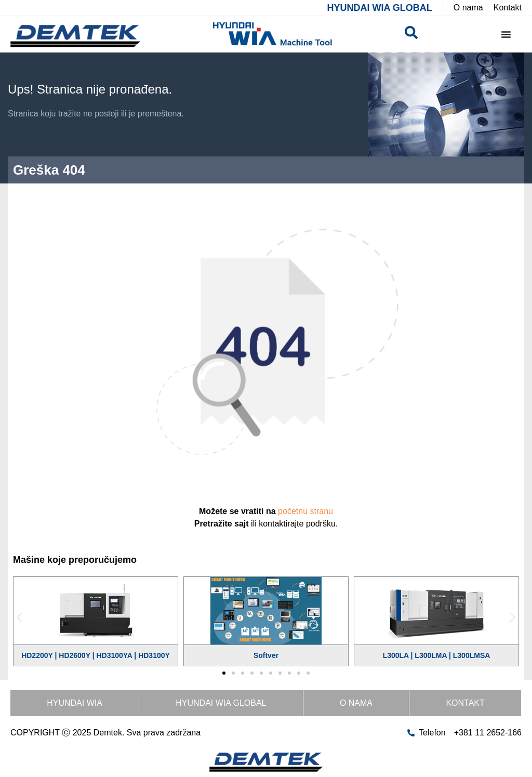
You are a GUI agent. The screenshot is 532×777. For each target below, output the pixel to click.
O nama (356, 703)
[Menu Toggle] (506, 34)
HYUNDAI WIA (75, 703)
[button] (19, 618)
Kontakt (465, 703)
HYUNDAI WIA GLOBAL (379, 8)
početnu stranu (305, 511)
